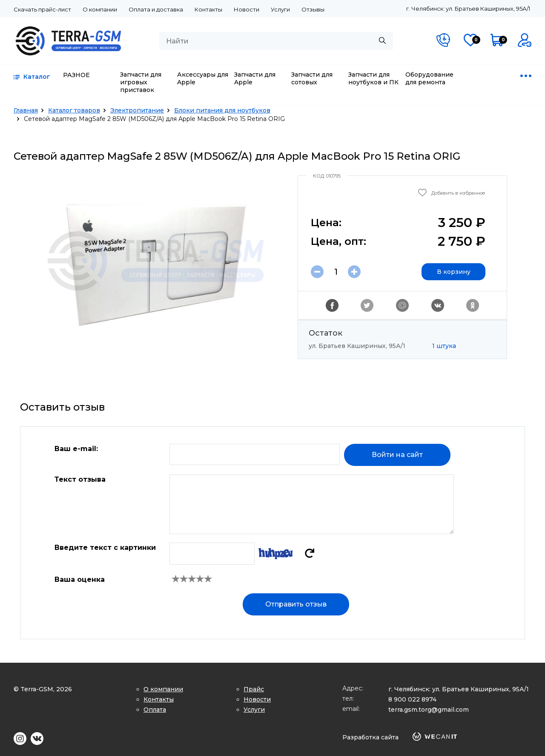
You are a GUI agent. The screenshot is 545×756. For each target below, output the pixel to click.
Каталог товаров (74, 110)
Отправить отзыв (296, 604)
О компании (100, 9)
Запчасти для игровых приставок (141, 82)
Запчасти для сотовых (312, 78)
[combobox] (276, 41)
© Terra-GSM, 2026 (43, 689)
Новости (247, 9)
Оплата (155, 710)
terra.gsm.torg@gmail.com (429, 710)
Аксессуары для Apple (203, 78)
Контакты (208, 9)
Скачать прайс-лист (42, 9)
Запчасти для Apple (255, 78)
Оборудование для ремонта (429, 78)
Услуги (280, 9)
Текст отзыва (80, 479)
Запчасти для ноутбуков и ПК (373, 78)
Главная (26, 110)
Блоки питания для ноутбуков (222, 110)
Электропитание (137, 110)
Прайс (254, 689)
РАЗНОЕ (76, 75)
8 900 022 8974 (412, 699)
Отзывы (313, 9)
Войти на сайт (397, 455)
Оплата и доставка (156, 9)
